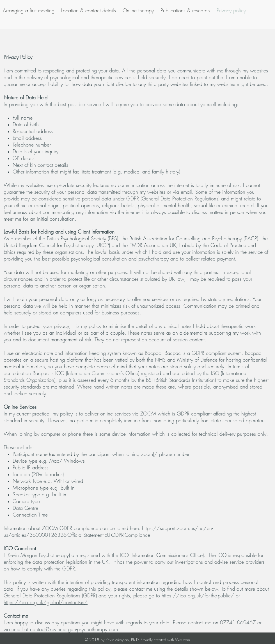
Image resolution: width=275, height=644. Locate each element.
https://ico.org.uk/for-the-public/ (198, 595)
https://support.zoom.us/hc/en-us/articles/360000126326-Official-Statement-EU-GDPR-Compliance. (108, 531)
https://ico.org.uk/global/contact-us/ (46, 602)
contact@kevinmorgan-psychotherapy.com (74, 629)
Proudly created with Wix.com (165, 640)
